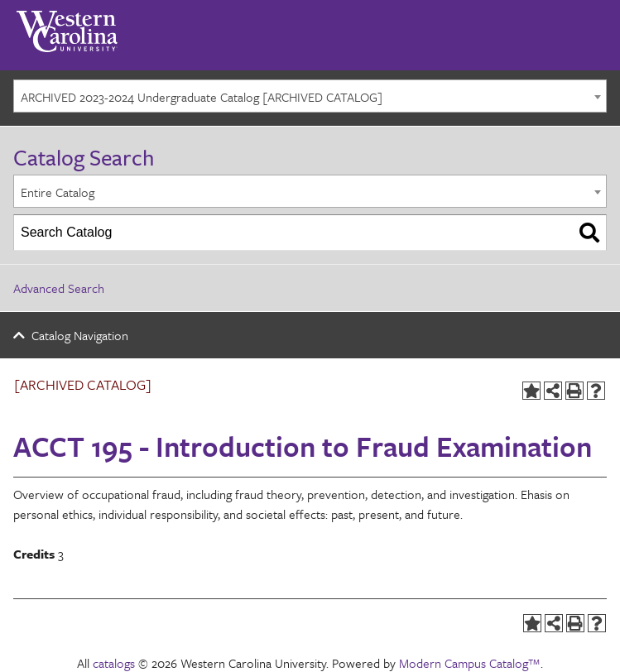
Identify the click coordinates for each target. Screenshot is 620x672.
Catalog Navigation (80, 335)
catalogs (114, 663)
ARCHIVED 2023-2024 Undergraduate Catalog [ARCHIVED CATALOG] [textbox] (202, 97)
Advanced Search (59, 288)
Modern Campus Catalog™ (470, 663)
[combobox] (310, 96)
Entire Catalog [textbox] (58, 192)
